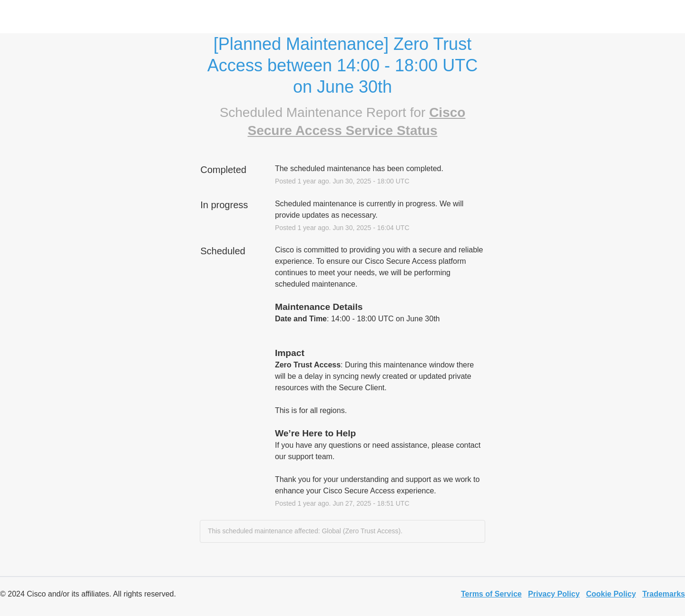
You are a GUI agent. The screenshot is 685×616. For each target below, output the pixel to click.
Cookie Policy (611, 594)
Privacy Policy (554, 594)
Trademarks (664, 594)
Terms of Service (491, 594)
